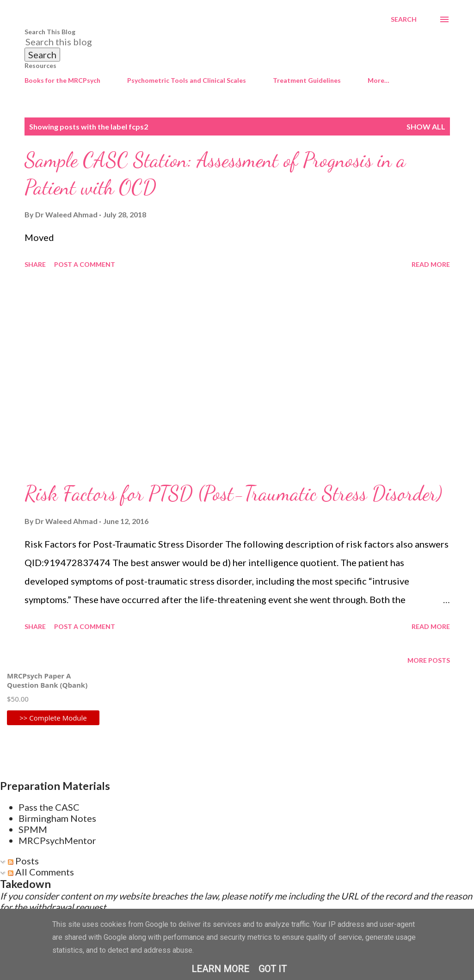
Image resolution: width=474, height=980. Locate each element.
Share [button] (35, 264)
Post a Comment (85, 264)
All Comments (41, 872)
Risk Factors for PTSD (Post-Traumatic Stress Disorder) (233, 493)
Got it (273, 969)
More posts (429, 660)
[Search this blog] (226, 42)
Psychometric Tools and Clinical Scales (187, 80)
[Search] (404, 19)
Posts (23, 861)
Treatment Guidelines (307, 80)
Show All (426, 126)
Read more (431, 264)
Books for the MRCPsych (62, 80)
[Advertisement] (237, 376)
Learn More (220, 969)
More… (379, 80)
